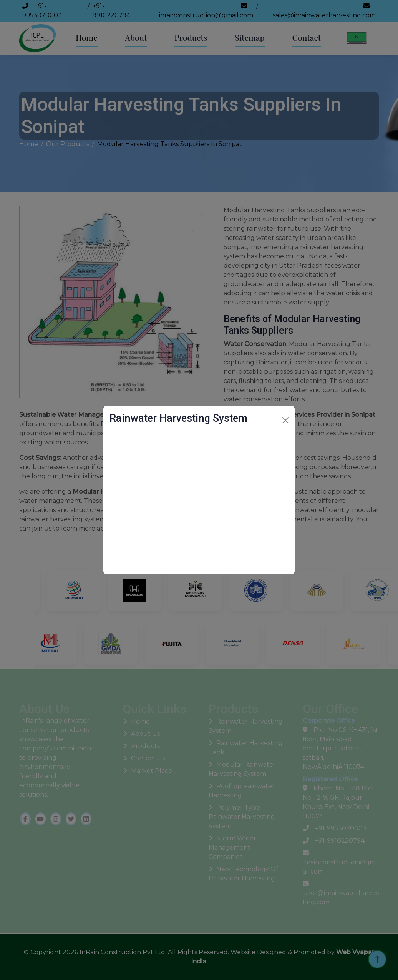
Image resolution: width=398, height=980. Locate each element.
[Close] (285, 420)
